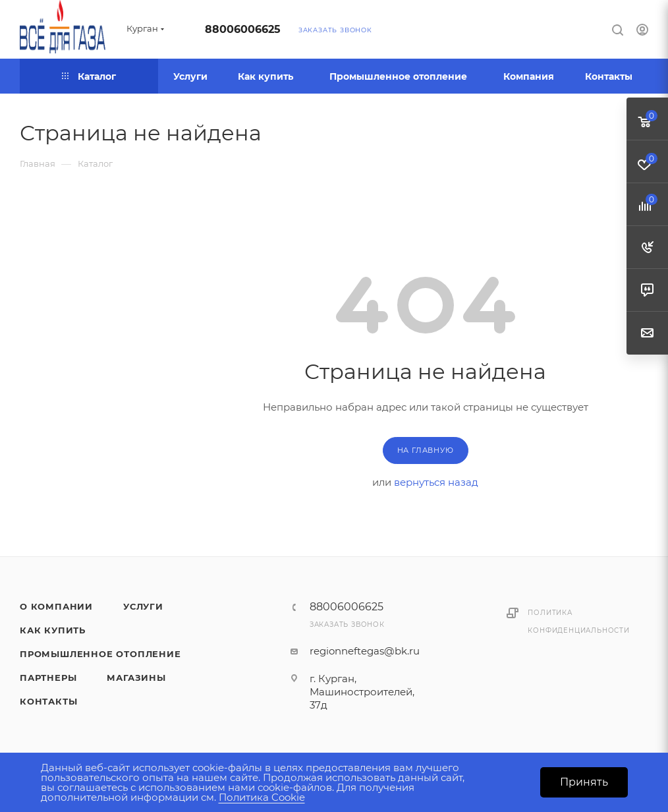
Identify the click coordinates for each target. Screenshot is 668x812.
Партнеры (48, 678)
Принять (584, 782)
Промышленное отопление (100, 654)
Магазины (136, 678)
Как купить (53, 630)
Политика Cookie (262, 797)
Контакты (48, 701)
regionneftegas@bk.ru (365, 651)
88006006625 (243, 29)
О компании (56, 606)
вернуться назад (436, 482)
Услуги (143, 606)
